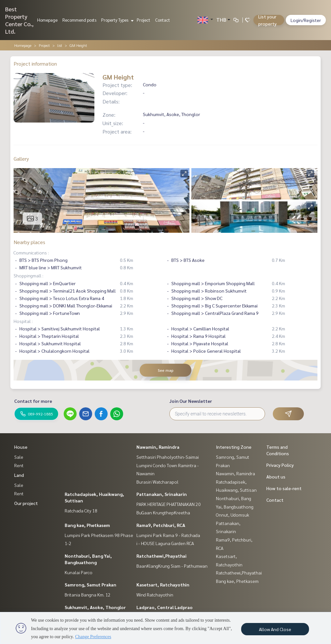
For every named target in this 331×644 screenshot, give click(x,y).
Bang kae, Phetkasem (87, 525)
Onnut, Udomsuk (233, 515)
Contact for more (33, 401)
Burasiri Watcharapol (157, 482)
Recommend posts (79, 20)
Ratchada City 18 (81, 510)
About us (276, 477)
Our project (26, 503)
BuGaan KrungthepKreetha (163, 512)
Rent (19, 465)
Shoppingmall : (28, 275)
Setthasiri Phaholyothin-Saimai (168, 457)
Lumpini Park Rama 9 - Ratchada (168, 535)
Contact (163, 20)
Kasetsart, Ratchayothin (163, 585)
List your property (267, 20)
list (60, 45)
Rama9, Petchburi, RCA (161, 525)
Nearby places (29, 242)
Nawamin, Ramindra (158, 447)
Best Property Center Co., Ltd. (19, 20)
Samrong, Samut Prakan (91, 585)
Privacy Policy (280, 465)
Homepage (47, 20)
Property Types (117, 20)
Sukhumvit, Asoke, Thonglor (95, 607)
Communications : (31, 252)
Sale (19, 457)
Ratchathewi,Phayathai (161, 556)
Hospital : (23, 321)
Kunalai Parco (79, 572)
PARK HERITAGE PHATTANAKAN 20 (169, 504)
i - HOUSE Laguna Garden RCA (165, 543)
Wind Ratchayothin (155, 595)
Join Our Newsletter (191, 401)
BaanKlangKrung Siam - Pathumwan (172, 566)
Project (144, 20)
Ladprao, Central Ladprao (165, 607)
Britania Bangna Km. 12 (88, 595)
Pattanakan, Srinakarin (162, 494)
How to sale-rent (284, 488)
